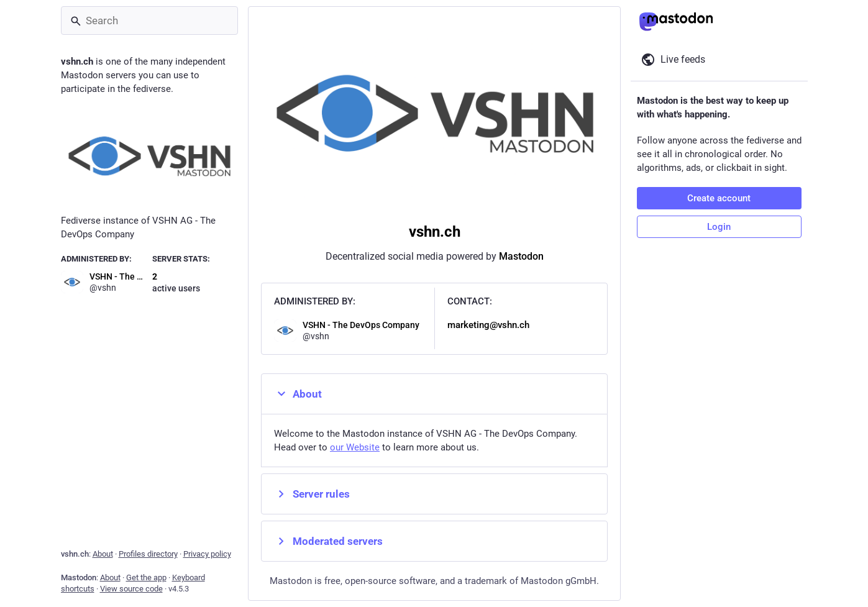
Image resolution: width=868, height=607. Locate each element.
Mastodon (521, 256)
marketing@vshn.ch (488, 325)
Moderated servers (328, 541)
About (298, 394)
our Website (355, 447)
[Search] (149, 21)
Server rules (312, 494)
